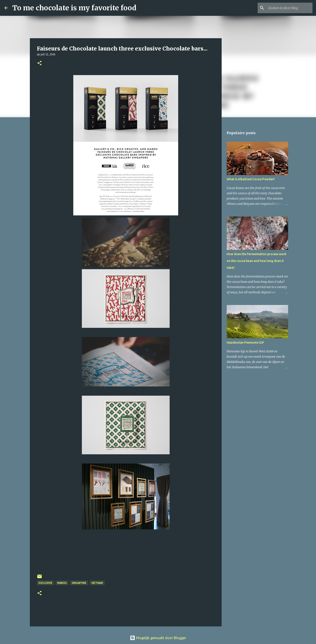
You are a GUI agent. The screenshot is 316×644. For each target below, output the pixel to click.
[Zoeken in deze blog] (289, 8)
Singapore (79, 583)
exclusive (45, 583)
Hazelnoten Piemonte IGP (245, 343)
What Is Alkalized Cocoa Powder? (251, 179)
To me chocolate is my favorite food (74, 8)
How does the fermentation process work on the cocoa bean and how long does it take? (257, 261)
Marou (62, 583)
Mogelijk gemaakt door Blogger (158, 638)
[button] (39, 63)
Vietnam (97, 583)
